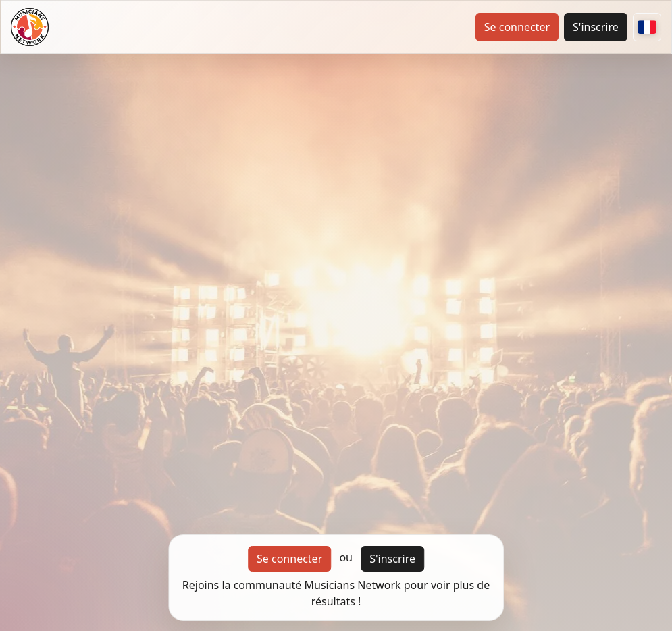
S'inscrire (596, 27)
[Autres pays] (647, 27)
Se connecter (517, 27)
